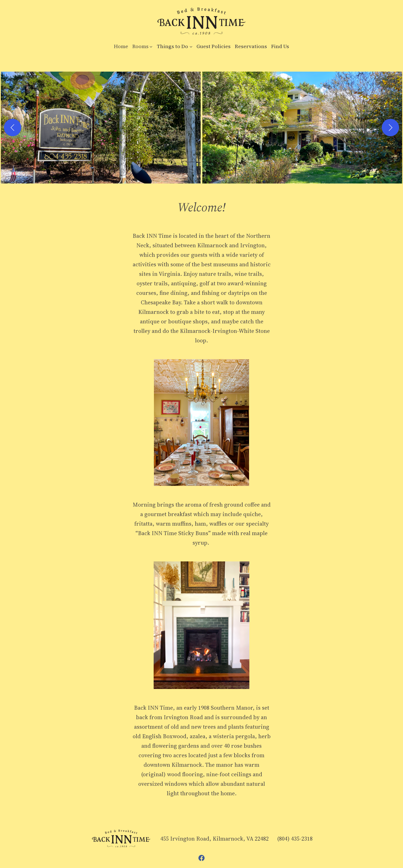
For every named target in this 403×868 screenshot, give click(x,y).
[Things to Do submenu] (191, 47)
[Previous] (13, 128)
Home (121, 46)
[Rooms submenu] (151, 47)
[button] (101, 128)
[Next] (390, 128)
